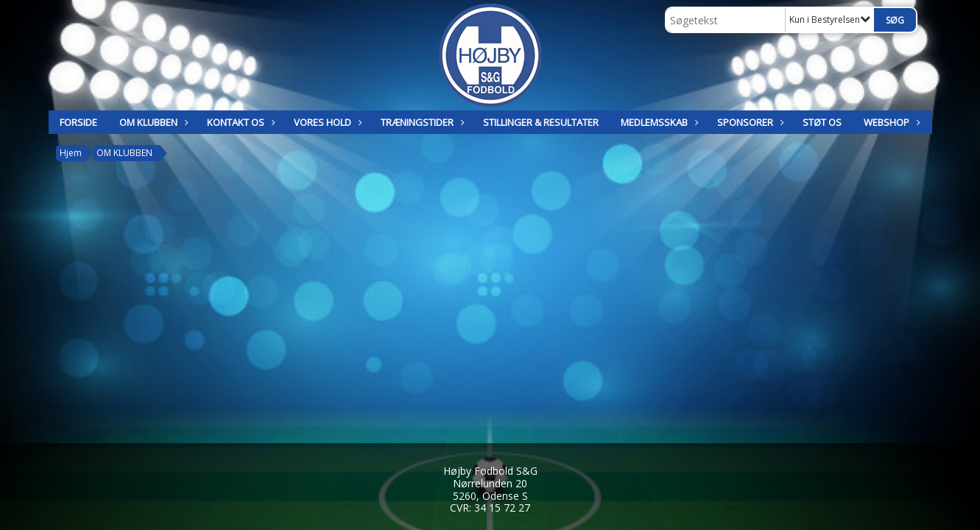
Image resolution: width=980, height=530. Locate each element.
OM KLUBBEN (152, 122)
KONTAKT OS (239, 122)
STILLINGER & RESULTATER (541, 122)
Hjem (71, 153)
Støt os (822, 122)
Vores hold (326, 122)
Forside (78, 122)
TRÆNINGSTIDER (421, 122)
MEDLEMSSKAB (658, 122)
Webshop (890, 122)
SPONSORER (749, 122)
